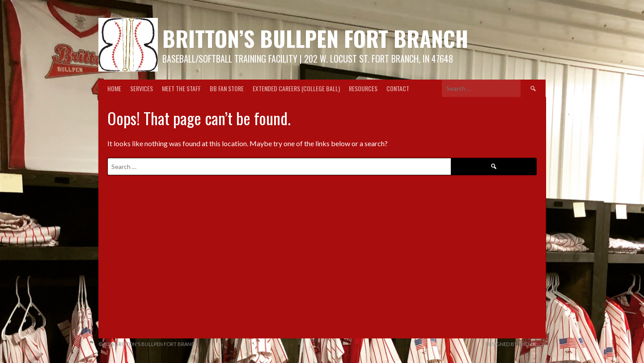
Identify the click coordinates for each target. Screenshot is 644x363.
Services (142, 88)
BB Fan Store (227, 88)
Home (114, 88)
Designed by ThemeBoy (516, 344)
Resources (363, 88)
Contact (398, 88)
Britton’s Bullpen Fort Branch (315, 38)
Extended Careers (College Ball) (296, 88)
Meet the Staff (181, 88)
